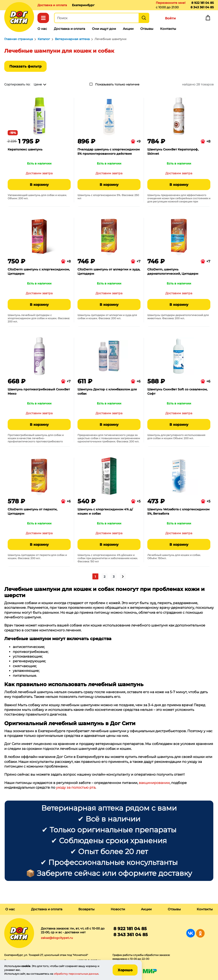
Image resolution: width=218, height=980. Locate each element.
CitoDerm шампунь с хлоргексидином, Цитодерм (39, 271)
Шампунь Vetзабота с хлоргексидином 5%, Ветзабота (178, 511)
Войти (170, 18)
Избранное (189, 19)
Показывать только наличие (117, 84)
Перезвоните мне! (171, 3)
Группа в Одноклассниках (200, 933)
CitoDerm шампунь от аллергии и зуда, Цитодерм (109, 271)
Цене (38, 84)
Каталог (43, 18)
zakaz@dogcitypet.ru (57, 938)
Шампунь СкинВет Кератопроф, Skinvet (173, 152)
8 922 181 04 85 (203, 3)
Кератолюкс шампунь (25, 149)
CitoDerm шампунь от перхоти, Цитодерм (32, 511)
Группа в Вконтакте (191, 933)
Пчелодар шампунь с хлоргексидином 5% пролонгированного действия (109, 152)
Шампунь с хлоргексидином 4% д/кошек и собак (105, 511)
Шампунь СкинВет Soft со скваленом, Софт (177, 391)
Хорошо (125, 970)
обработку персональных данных (76, 974)
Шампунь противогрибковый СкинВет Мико (39, 391)
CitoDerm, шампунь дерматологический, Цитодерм (173, 271)
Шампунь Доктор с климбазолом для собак (107, 391)
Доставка (52, 5)
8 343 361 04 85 (202, 7)
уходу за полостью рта (75, 787)
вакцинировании (154, 783)
